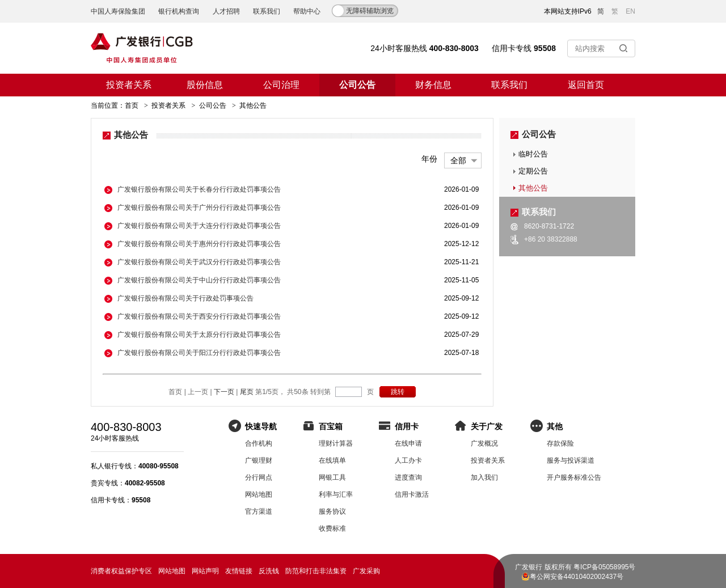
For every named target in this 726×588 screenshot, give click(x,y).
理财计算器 (336, 443)
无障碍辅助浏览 (370, 11)
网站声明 (205, 571)
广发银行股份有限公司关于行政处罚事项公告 (185, 298)
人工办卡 (408, 460)
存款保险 (560, 443)
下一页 (224, 392)
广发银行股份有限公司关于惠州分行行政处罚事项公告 (199, 244)
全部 (458, 160)
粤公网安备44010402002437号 (577, 577)
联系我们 (267, 11)
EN (630, 11)
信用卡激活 (412, 494)
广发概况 (484, 443)
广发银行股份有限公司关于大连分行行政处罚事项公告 (199, 226)
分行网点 (259, 477)
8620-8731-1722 (549, 226)
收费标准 (332, 528)
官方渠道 (259, 511)
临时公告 (533, 154)
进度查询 (408, 477)
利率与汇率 (336, 494)
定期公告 (533, 171)
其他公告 (533, 188)
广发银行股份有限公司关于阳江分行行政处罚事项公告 (199, 353)
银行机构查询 (179, 11)
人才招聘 (226, 11)
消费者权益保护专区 (121, 571)
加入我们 (484, 477)
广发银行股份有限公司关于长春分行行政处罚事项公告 (199, 189)
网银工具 (332, 477)
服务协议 (332, 511)
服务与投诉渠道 (571, 460)
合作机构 (259, 443)
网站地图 (259, 494)
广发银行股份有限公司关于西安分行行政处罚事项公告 (199, 316)
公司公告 (357, 85)
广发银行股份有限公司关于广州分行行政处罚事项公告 (199, 208)
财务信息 (433, 85)
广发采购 (366, 571)
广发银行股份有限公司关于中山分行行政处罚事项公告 (199, 280)
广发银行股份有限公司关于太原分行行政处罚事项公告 (199, 335)
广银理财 (259, 460)
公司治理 (281, 85)
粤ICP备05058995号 (604, 567)
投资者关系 (129, 85)
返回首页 (586, 85)
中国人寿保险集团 (118, 11)
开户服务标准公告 (574, 477)
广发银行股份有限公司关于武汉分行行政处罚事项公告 (199, 262)
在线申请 (408, 443)
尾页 (247, 392)
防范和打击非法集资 (316, 571)
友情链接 (239, 571)
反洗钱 (269, 571)
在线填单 (332, 460)
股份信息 (205, 85)
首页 (132, 105)
